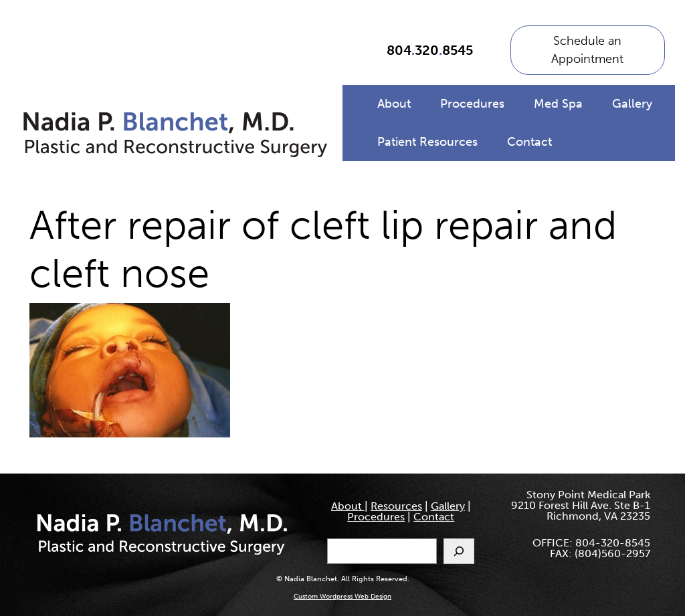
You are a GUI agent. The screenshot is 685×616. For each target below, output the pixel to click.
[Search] (459, 551)
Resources (396, 506)
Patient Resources (427, 142)
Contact (529, 142)
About (394, 104)
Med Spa (558, 104)
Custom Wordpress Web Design (342, 597)
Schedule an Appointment (587, 50)
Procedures (472, 104)
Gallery (632, 104)
